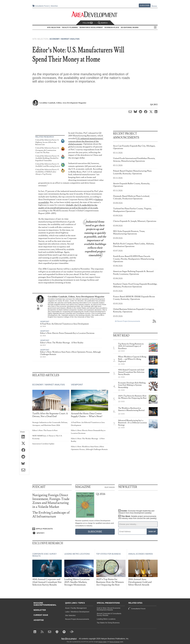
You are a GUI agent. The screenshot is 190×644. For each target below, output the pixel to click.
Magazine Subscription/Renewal (45, 604)
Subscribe (145, 5)
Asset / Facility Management (76, 608)
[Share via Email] (24, 470)
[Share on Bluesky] (24, 464)
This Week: (137, 517)
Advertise (54, 6)
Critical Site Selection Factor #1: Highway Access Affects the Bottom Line (47, 142)
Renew (154, 6)
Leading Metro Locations (106, 619)
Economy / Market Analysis (65, 39)
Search (103, 23)
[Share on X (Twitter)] (24, 444)
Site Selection (70, 615)
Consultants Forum (42, 6)
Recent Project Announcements (77, 619)
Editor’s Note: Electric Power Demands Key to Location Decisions (67, 333)
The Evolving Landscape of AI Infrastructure (51, 515)
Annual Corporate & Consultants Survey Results (109, 614)
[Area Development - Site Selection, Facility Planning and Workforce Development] (95, 14)
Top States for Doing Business (108, 623)
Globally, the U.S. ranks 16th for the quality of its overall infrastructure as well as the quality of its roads (68, 206)
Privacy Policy (103, 642)
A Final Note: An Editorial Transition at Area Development (64, 324)
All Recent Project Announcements (127, 321)
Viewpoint (45, 321)
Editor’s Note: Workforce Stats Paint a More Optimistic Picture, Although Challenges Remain (70, 353)
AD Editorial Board (130, 27)
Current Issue (41, 615)
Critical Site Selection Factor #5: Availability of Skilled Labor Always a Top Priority (47, 172)
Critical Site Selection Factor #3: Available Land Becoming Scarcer (48, 165)
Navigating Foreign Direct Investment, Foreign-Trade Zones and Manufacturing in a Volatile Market (51, 501)
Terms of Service (115, 642)
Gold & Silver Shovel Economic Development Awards (109, 609)
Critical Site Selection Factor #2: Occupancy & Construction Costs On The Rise (47, 150)
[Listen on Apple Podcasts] (52, 529)
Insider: (136, 512)
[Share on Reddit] (24, 457)
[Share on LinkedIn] (24, 437)
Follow (88, 23)
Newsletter (40, 610)
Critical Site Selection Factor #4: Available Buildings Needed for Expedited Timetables (47, 158)
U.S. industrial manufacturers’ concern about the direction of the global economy (86, 141)
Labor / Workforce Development (77, 612)
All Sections (155, 27)
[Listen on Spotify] (52, 533)
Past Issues (110, 487)
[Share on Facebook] (24, 450)
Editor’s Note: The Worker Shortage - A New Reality (62, 343)
